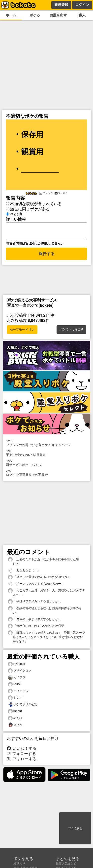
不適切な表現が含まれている (36, 203)
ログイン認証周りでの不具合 (47, 474)
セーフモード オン (22, 331)
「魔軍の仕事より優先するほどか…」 (35, 621)
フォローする (22, 755)
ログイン (82, 5)
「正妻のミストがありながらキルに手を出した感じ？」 (43, 563)
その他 (16, 213)
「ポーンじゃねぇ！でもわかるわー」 (36, 585)
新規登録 (61, 5)
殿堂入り (19, 864)
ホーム (11, 15)
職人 (82, 15)
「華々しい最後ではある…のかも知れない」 (40, 579)
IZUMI (15, 686)
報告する (47, 256)
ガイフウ (17, 679)
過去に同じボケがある (30, 208)
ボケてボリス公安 (23, 706)
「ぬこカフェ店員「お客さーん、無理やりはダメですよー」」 (46, 594)
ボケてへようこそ (71, 331)
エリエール (18, 693)
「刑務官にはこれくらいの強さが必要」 (37, 627)
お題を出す (58, 15)
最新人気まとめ (66, 864)
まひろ (15, 726)
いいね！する (22, 750)
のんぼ (15, 720)
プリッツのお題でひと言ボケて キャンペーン (47, 445)
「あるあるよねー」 (24, 572)
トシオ (15, 699)
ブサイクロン (20, 672)
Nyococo (16, 665)
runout (15, 713)
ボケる (35, 15)
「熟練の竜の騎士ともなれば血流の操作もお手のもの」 (45, 612)
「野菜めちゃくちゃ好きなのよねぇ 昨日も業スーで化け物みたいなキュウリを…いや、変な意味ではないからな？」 (46, 638)
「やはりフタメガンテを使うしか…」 (35, 603)
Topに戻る (75, 829)
